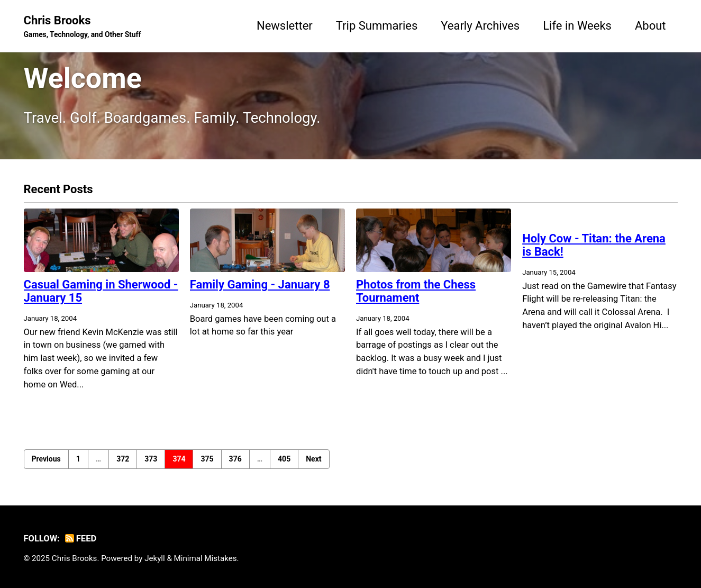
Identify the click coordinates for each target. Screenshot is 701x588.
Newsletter (285, 26)
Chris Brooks (83, 27)
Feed (81, 539)
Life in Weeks (577, 26)
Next (313, 459)
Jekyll (155, 558)
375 (207, 459)
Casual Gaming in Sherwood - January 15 (101, 291)
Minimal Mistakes (206, 558)
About (650, 26)
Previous (46, 459)
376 (235, 459)
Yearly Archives (480, 26)
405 (284, 459)
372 (123, 459)
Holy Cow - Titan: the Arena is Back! (594, 245)
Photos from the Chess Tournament (416, 291)
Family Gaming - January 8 (260, 284)
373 (151, 459)
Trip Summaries (377, 26)
